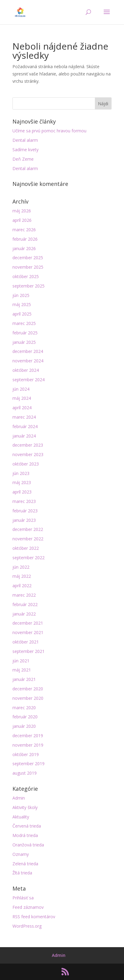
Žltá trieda (22, 873)
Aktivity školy (25, 807)
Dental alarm (25, 140)
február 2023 (25, 511)
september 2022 (28, 558)
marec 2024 (24, 417)
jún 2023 (21, 473)
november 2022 (28, 539)
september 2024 (28, 380)
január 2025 (24, 342)
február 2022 (25, 604)
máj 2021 (22, 670)
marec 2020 (24, 708)
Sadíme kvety (25, 150)
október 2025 (26, 276)
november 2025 (28, 267)
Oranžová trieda (28, 845)
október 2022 (26, 548)
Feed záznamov (28, 907)
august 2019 (25, 773)
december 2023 (28, 445)
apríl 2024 (22, 408)
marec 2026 (24, 230)
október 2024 (26, 370)
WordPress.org (27, 926)
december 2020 (28, 689)
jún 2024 (21, 389)
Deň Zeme (23, 159)
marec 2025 (24, 323)
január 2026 (24, 248)
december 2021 (28, 623)
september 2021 (28, 651)
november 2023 (28, 454)
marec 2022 (24, 595)
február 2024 (25, 426)
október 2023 (26, 464)
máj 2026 (22, 211)
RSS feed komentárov (34, 917)
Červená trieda (27, 826)
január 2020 (24, 726)
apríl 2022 (22, 586)
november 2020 (28, 698)
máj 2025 (22, 304)
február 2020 (25, 717)
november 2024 (28, 361)
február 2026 (25, 239)
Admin (19, 798)
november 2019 (28, 745)
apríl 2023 (22, 492)
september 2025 (28, 286)
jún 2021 (21, 661)
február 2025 (25, 333)
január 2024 (24, 436)
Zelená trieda (25, 864)
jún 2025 (21, 295)
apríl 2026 (22, 220)
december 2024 (28, 351)
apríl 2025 (22, 314)
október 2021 (26, 642)
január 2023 (24, 520)
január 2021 (24, 679)
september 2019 (28, 764)
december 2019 (28, 736)
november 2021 (28, 632)
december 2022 (28, 529)
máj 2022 (22, 576)
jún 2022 (21, 567)
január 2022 (24, 614)
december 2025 (28, 258)
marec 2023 (24, 501)
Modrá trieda (25, 835)
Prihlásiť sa (23, 898)
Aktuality (21, 817)
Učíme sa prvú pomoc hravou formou (49, 131)
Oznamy (21, 854)
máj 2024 (22, 398)
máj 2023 (22, 482)
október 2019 (26, 754)
